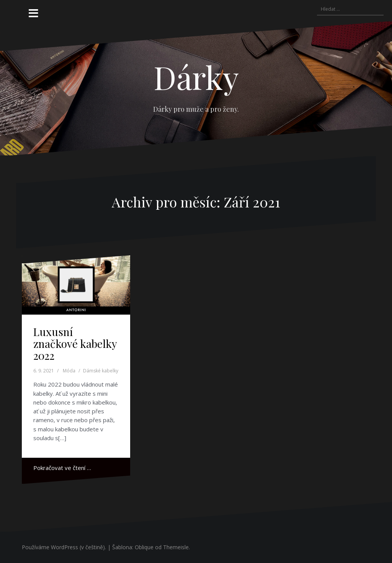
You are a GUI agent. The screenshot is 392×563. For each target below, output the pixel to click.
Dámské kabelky (101, 371)
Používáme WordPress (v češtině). (64, 547)
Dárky (196, 77)
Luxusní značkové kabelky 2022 (75, 344)
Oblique (144, 547)
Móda (69, 371)
